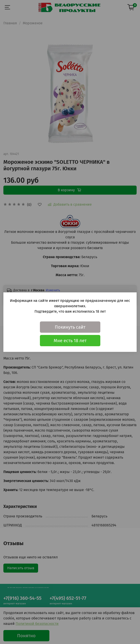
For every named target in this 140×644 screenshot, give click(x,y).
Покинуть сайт (70, 327)
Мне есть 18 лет (70, 341)
